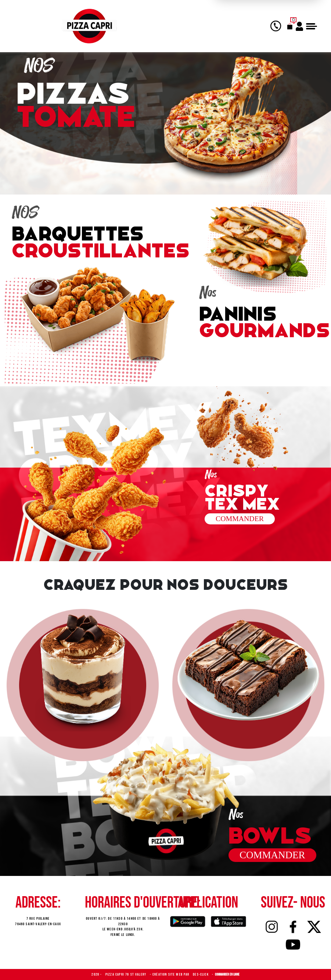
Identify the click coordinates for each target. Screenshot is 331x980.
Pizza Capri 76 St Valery (126, 974)
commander (272, 855)
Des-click (201, 974)
